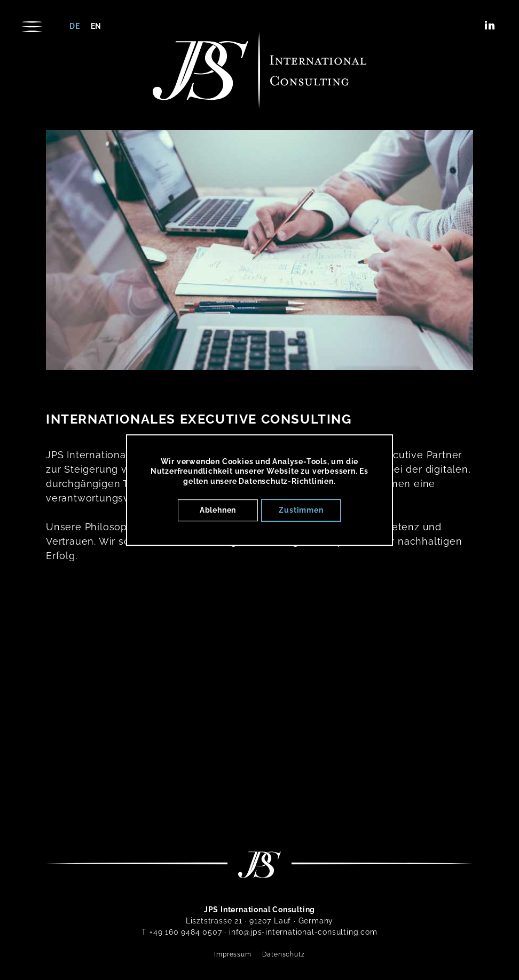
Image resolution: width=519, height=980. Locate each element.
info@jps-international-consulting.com (303, 932)
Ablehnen (218, 511)
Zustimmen (301, 511)
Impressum (233, 954)
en (96, 26)
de (75, 26)
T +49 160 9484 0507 (182, 932)
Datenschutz (284, 954)
